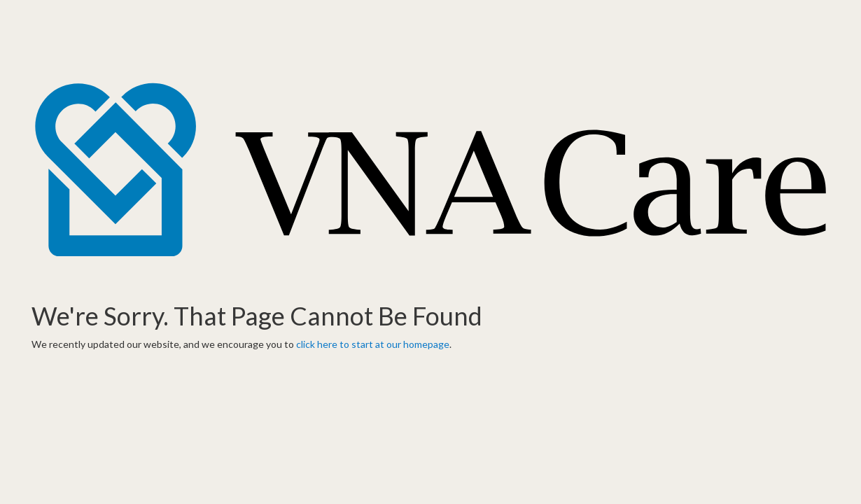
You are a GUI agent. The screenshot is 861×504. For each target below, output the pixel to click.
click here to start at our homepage (373, 344)
